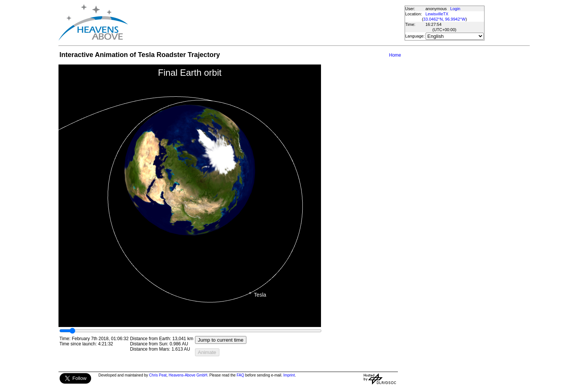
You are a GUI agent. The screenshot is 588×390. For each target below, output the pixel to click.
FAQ (240, 375)
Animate (207, 352)
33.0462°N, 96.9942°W (445, 19)
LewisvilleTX (437, 14)
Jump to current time (221, 340)
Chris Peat (158, 375)
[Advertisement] (266, 22)
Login (455, 9)
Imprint (289, 375)
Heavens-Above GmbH (188, 375)
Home (395, 55)
